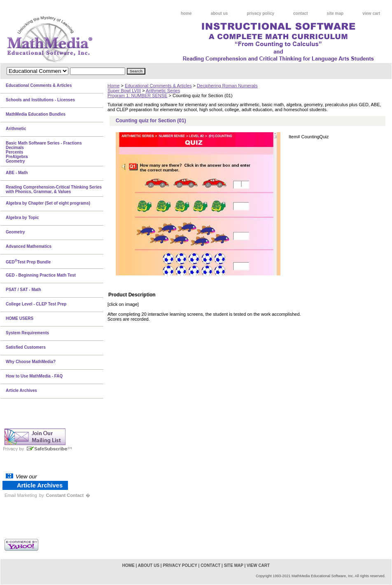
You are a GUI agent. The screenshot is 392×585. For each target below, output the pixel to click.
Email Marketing (21, 495)
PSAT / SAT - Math (23, 290)
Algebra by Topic (22, 218)
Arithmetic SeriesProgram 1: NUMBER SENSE (144, 93)
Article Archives (21, 390)
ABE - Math (17, 173)
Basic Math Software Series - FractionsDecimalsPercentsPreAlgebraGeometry (44, 152)
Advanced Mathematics (29, 246)
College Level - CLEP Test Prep (36, 304)
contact (301, 13)
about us (219, 13)
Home (113, 86)
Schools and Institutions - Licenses (40, 100)
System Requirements (27, 333)
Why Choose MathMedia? (31, 362)
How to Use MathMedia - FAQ (34, 376)
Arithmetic (16, 129)
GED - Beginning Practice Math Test (41, 275)
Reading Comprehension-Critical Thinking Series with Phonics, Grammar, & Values (54, 189)
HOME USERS (20, 318)
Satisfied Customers (26, 347)
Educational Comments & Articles (158, 86)
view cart (371, 13)
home (186, 13)
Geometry (15, 232)
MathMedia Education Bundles (36, 114)
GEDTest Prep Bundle (28, 261)
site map (335, 13)
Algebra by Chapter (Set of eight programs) (48, 203)
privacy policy (260, 13)
